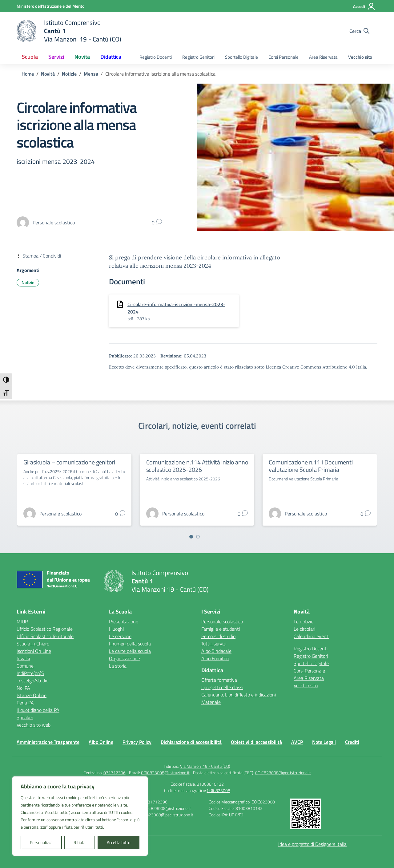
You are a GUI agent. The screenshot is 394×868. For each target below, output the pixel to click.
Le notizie (304, 621)
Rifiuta (80, 842)
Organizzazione (125, 658)
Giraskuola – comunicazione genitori (69, 462)
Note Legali (324, 742)
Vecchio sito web (34, 725)
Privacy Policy (137, 742)
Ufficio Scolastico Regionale (45, 629)
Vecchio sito (360, 57)
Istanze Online (32, 695)
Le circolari (304, 629)
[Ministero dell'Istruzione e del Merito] (50, 6)
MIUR (22, 621)
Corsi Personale (283, 57)
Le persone (120, 636)
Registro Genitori (198, 57)
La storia (118, 666)
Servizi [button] (56, 57)
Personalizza (41, 842)
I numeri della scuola (130, 644)
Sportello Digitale (241, 57)
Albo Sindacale (216, 651)
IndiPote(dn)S (30, 673)
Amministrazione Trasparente (48, 742)
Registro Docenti (156, 57)
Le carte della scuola (130, 651)
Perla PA (25, 703)
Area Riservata (323, 57)
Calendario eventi (312, 636)
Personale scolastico (222, 621)
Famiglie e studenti (221, 629)
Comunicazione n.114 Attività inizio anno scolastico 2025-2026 (197, 466)
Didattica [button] (111, 57)
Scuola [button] (30, 57)
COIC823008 (219, 790)
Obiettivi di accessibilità (256, 742)
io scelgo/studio (32, 681)
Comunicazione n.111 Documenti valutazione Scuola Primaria (311, 466)
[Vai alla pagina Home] (28, 74)
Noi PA (23, 688)
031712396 (115, 773)
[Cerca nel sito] (359, 31)
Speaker (25, 717)
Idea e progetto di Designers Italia (312, 844)
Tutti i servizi (214, 644)
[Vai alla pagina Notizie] (69, 74)
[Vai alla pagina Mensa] (91, 74)
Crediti (352, 742)
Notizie (28, 282)
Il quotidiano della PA (38, 710)
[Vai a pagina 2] (198, 537)
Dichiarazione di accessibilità (191, 742)
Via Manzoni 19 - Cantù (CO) (205, 766)
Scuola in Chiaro (33, 644)
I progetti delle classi (222, 687)
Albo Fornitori (215, 658)
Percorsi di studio (218, 636)
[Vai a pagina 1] (191, 537)
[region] (80, 816)
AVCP (297, 742)
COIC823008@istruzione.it (165, 773)
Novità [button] (82, 57)
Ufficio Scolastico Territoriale (45, 636)
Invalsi (23, 658)
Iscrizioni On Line (34, 651)
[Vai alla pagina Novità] (48, 74)
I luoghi (116, 629)
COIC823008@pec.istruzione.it (283, 773)
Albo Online (101, 742)
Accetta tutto (119, 842)
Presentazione (124, 621)
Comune (25, 666)
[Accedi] (364, 6)
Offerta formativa (219, 680)
